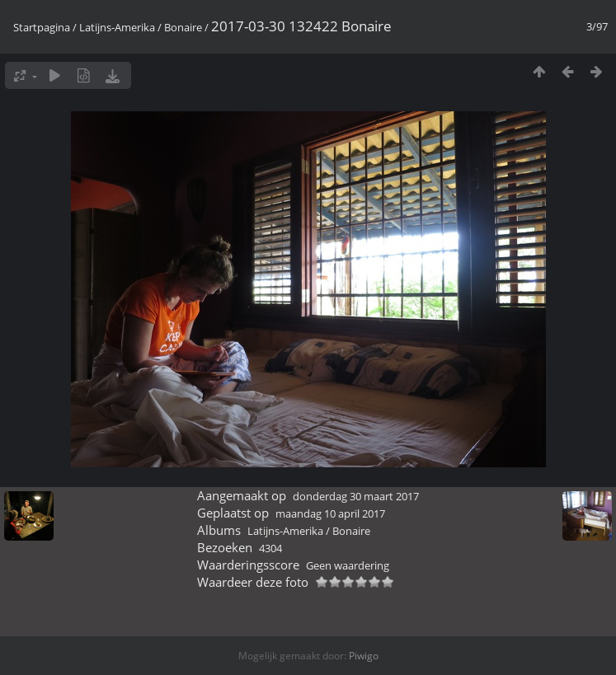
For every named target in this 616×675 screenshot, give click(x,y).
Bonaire (183, 27)
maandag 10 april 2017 (330, 513)
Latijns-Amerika (117, 27)
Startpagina (42, 27)
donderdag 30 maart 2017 (356, 496)
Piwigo (364, 656)
